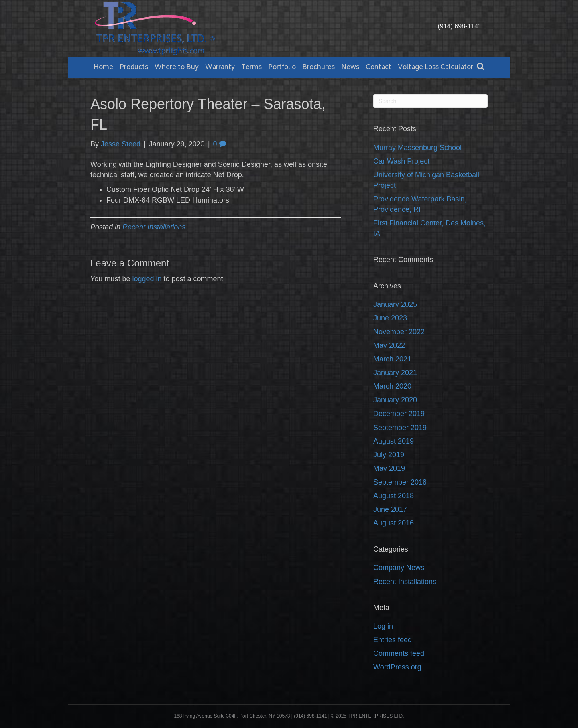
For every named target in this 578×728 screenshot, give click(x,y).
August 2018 (394, 496)
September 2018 (400, 482)
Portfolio (282, 67)
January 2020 (395, 400)
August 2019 (394, 441)
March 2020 (392, 386)
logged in (147, 279)
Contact (379, 67)
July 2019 (389, 455)
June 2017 (390, 509)
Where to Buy (177, 67)
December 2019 (399, 414)
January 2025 (395, 304)
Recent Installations (154, 227)
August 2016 (394, 523)
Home (103, 67)
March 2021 (392, 359)
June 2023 (390, 318)
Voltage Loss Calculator (436, 67)
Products (134, 67)
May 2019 (389, 468)
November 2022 (399, 332)
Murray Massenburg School (417, 148)
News (350, 67)
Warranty (220, 67)
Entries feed (393, 640)
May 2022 (389, 345)
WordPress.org (397, 667)
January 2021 (395, 373)
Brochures (319, 67)
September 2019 (400, 428)
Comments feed (399, 653)
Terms (251, 67)
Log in (383, 626)
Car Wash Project (401, 161)
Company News (399, 568)
